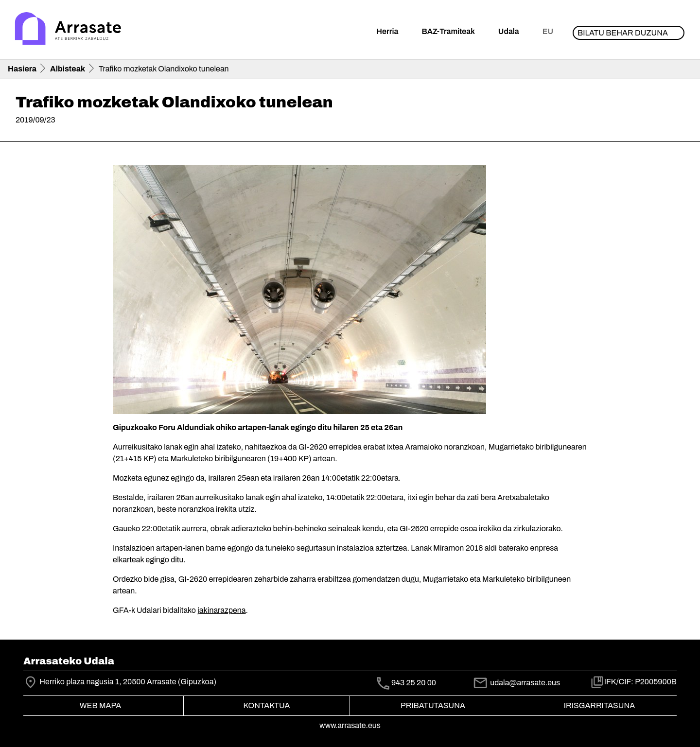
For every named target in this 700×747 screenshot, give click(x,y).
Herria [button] (387, 31)
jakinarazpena (221, 610)
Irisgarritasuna (600, 705)
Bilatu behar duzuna (623, 33)
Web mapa (100, 705)
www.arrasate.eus (350, 725)
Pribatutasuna (433, 705)
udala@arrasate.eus (516, 683)
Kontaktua (267, 705)
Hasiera (22, 69)
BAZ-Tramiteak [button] (448, 31)
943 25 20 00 (414, 683)
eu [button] (548, 31)
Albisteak (68, 69)
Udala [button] (509, 31)
